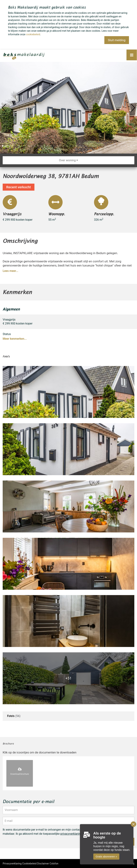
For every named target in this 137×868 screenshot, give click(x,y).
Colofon (54, 864)
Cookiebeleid (29, 864)
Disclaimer (43, 864)
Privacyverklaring (12, 864)
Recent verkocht (19, 187)
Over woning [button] (69, 160)
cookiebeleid (33, 34)
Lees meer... (10, 271)
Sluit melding (117, 40)
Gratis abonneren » (106, 857)
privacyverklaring (71, 834)
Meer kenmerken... (15, 339)
